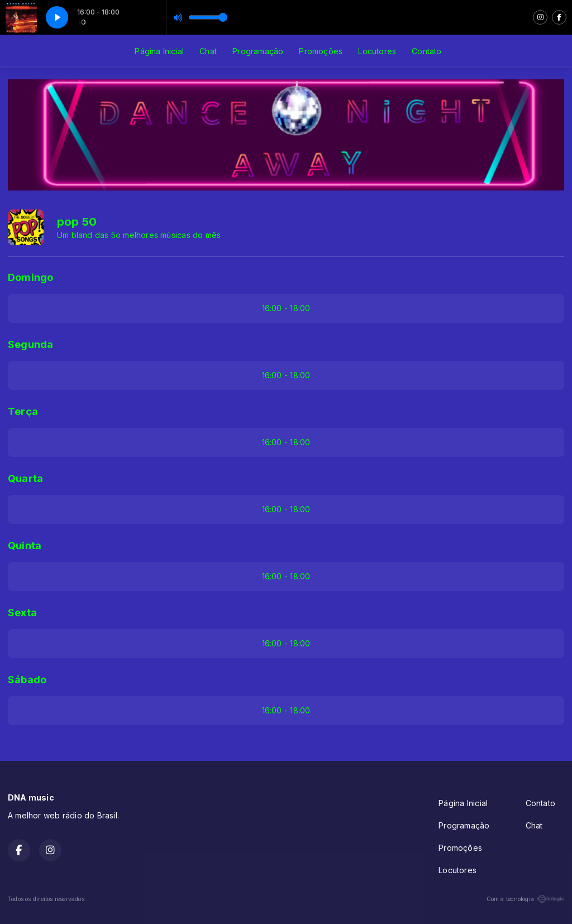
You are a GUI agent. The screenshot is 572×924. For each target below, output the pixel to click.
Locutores (377, 51)
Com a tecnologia (525, 899)
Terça (23, 411)
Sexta (22, 613)
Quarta (25, 478)
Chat (208, 51)
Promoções (321, 51)
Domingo (30, 277)
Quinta (25, 546)
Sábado (27, 680)
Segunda (30, 344)
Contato (426, 51)
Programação (258, 51)
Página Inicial (159, 51)
